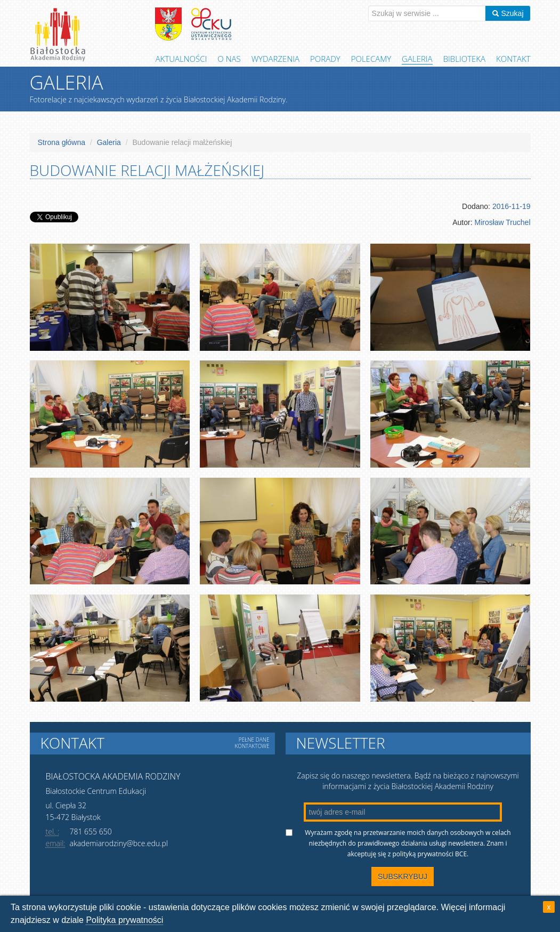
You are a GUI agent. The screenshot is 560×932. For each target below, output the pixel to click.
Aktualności (181, 59)
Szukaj (508, 13)
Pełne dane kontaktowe (252, 743)
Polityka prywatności (124, 920)
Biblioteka (464, 59)
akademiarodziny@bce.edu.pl (119, 843)
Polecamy (371, 59)
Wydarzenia (275, 59)
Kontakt (513, 59)
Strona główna (62, 142)
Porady (325, 59)
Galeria (417, 59)
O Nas (229, 59)
